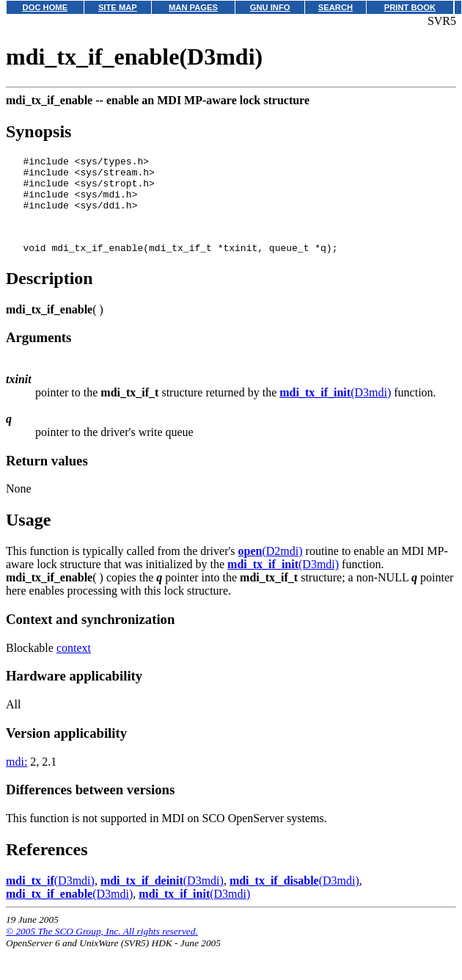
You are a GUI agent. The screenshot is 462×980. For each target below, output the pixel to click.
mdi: (16, 779)
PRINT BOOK (410, 7)
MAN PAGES (193, 7)
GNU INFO (270, 7)
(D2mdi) (271, 569)
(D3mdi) (335, 410)
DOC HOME (45, 7)
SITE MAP (118, 7)
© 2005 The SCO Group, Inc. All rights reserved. (102, 949)
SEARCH (335, 7)
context (74, 665)
